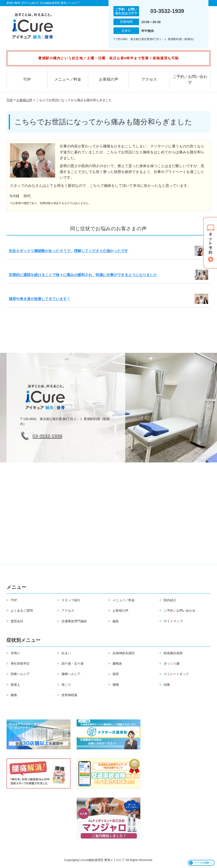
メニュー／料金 (68, 79)
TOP (27, 79)
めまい (66, 653)
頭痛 (167, 685)
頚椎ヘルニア (20, 674)
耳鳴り (15, 653)
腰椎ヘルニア (71, 674)
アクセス (149, 79)
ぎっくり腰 (172, 664)
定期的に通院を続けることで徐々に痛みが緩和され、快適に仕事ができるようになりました (83, 275)
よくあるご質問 (22, 611)
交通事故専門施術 (74, 621)
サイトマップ (173, 621)
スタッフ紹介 (71, 600)
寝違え (15, 685)
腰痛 (116, 685)
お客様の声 (109, 79)
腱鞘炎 (117, 664)
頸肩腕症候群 (173, 653)
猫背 (116, 674)
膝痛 (14, 695)
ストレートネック (176, 674)
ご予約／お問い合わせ (190, 79)
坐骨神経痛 (69, 695)
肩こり (66, 685)
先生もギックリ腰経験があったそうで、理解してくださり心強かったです (68, 251)
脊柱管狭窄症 (20, 664)
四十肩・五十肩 (73, 664)
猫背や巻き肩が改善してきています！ (40, 299)
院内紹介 (170, 600)
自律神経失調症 (124, 653)
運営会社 (17, 621)
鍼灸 (116, 621)
